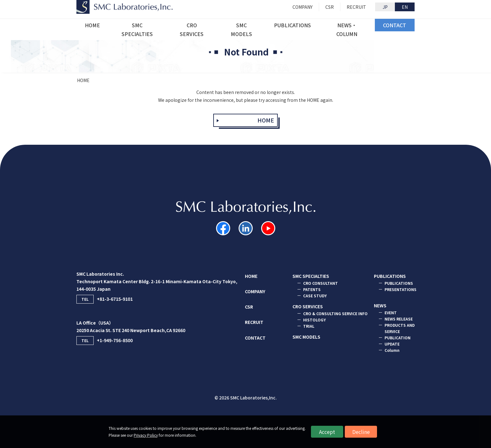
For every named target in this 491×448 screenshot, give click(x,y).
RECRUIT (254, 322)
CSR (249, 307)
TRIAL (309, 326)
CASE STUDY (315, 296)
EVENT (391, 313)
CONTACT (255, 338)
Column (392, 350)
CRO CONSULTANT (320, 283)
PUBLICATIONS (390, 276)
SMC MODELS (306, 337)
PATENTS (312, 289)
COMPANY (255, 291)
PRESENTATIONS (401, 289)
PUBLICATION (398, 338)
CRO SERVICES (308, 306)
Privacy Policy (146, 435)
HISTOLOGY (314, 320)
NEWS (380, 305)
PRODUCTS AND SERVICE (400, 328)
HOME (83, 80)
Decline (361, 432)
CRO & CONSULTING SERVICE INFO (335, 313)
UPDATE (392, 344)
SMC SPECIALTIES (311, 276)
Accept (327, 432)
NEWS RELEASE (399, 319)
